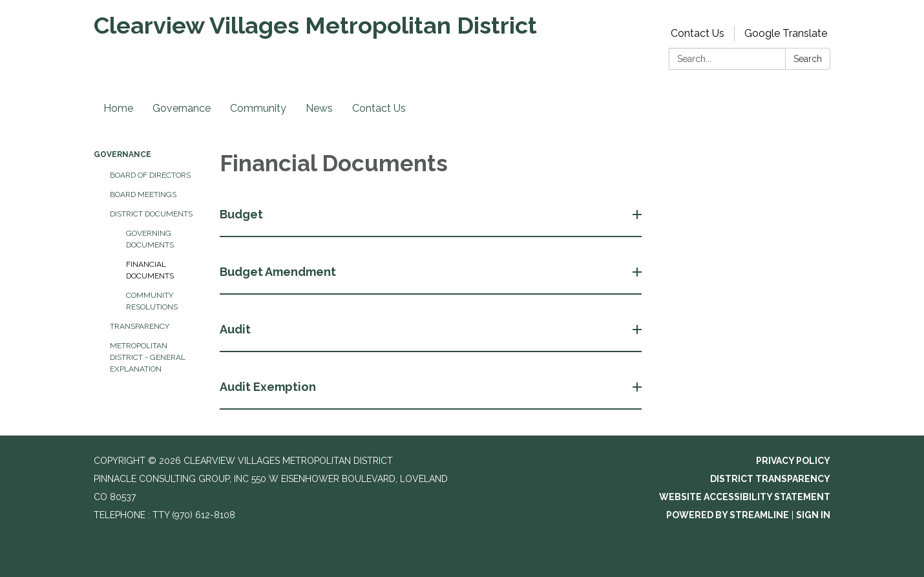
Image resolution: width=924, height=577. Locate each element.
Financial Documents (150, 270)
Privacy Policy (793, 461)
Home (118, 108)
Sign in (813, 515)
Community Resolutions (152, 301)
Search (808, 59)
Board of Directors (150, 175)
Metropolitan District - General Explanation (148, 357)
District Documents (151, 214)
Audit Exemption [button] (269, 387)
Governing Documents (150, 239)
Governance (182, 108)
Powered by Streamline (728, 515)
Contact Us (698, 33)
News (319, 108)
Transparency (140, 326)
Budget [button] (243, 214)
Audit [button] (236, 329)
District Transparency (770, 479)
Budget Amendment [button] (279, 272)
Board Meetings (143, 194)
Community (258, 108)
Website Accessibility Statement (745, 497)
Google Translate (786, 33)
